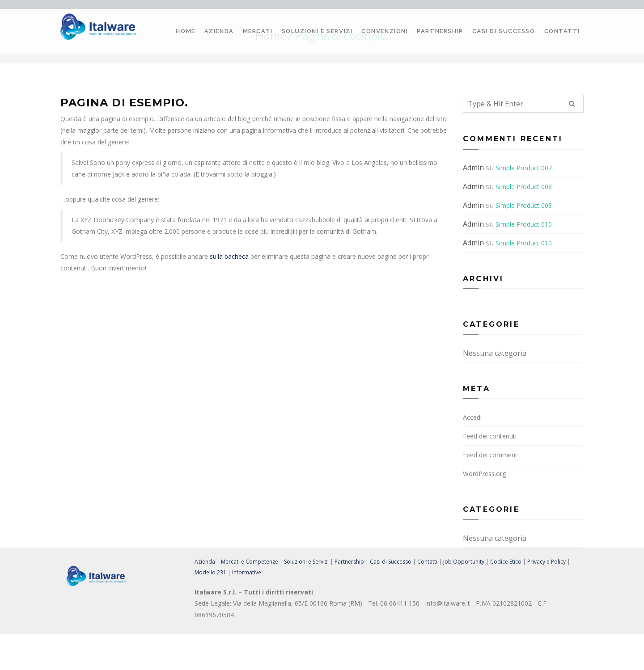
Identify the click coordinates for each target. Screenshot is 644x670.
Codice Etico (506, 562)
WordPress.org (484, 474)
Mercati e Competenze (250, 562)
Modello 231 (210, 572)
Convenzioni (385, 31)
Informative (247, 572)
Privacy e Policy (547, 562)
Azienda (219, 31)
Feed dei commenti (491, 455)
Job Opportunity (464, 562)
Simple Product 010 (524, 224)
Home (185, 31)
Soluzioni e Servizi (317, 31)
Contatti (562, 31)
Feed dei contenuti (490, 436)
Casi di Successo (504, 31)
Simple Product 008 (524, 187)
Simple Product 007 (524, 168)
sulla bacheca (229, 256)
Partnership (440, 31)
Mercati (258, 31)
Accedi (472, 417)
